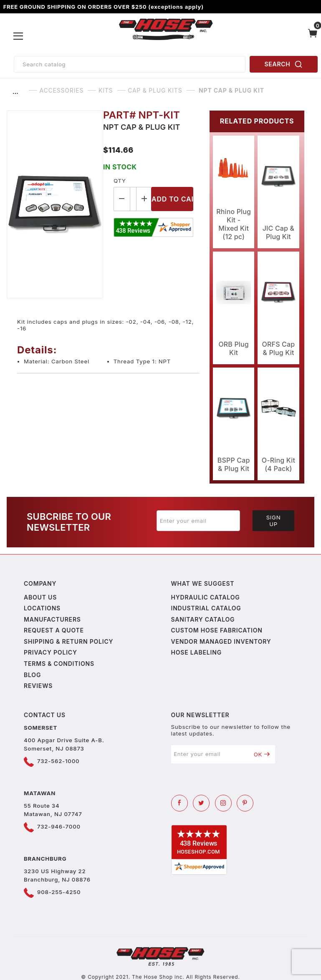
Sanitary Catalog (203, 619)
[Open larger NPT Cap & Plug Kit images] (55, 204)
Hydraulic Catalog (206, 597)
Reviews (38, 686)
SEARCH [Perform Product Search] (284, 64)
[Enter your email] (198, 521)
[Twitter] (201, 803)
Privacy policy (51, 652)
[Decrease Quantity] (122, 199)
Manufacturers (52, 619)
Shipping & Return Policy (68, 641)
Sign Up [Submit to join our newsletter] (274, 521)
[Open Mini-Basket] (313, 36)
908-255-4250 (59, 892)
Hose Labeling (196, 652)
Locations (42, 608)
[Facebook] (179, 803)
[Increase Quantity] (145, 199)
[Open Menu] (19, 36)
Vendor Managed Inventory (221, 641)
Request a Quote (54, 630)
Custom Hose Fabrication (217, 630)
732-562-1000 (58, 761)
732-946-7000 (59, 826)
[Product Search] (130, 64)
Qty (120, 181)
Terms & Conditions (59, 664)
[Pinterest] (245, 803)
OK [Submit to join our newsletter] (262, 754)
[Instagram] (223, 803)
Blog (32, 675)
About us (40, 597)
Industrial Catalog (206, 608)
